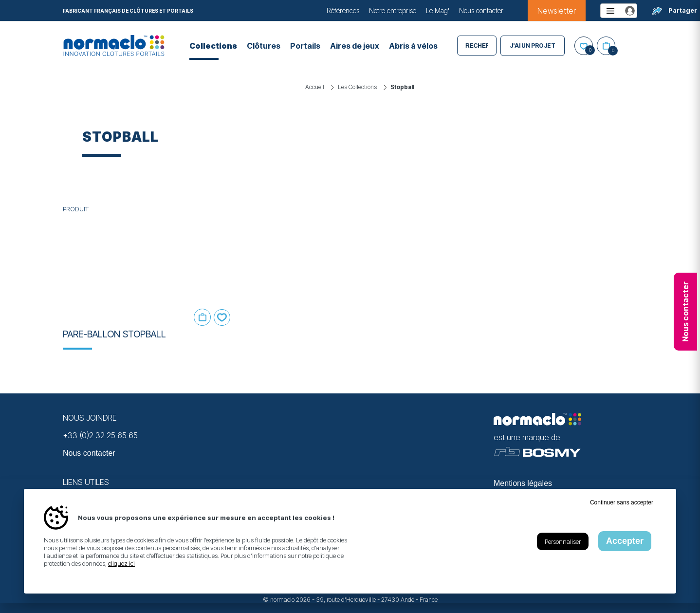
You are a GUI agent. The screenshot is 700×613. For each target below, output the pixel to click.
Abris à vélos (413, 46)
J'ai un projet (533, 46)
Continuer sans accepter (622, 502)
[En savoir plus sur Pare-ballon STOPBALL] (149, 267)
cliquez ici (121, 563)
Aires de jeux (355, 46)
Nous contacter (481, 10)
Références (343, 10)
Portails (305, 46)
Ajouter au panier (202, 317)
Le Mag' (438, 10)
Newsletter (557, 11)
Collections (213, 46)
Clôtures (264, 46)
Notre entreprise (393, 10)
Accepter (625, 541)
